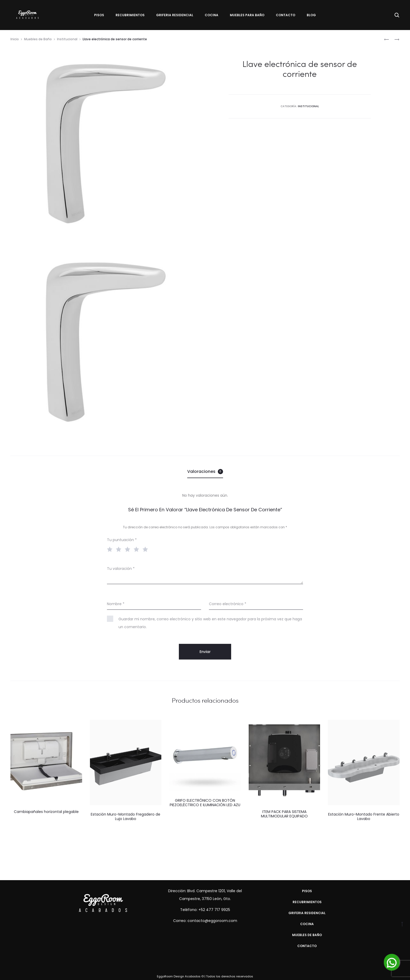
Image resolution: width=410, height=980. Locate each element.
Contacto (286, 15)
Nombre (116, 604)
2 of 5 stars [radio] (120, 549)
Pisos (99, 15)
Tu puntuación (122, 540)
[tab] (205, 472)
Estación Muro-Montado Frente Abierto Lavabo (364, 816)
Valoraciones (205, 471)
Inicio (15, 39)
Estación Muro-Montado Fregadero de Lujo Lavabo (126, 816)
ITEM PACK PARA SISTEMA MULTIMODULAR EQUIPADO (284, 814)
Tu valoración (121, 569)
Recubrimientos (130, 15)
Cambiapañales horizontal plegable (46, 812)
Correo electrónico (228, 604)
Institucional (67, 39)
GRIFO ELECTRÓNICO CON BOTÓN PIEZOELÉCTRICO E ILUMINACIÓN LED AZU (205, 803)
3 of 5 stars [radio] (129, 549)
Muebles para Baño (247, 15)
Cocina (212, 15)
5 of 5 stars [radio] (146, 549)
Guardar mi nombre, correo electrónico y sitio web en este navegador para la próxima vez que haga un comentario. (210, 623)
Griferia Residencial (175, 15)
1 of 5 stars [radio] (111, 549)
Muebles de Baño (38, 39)
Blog (311, 15)
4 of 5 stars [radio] (138, 549)
